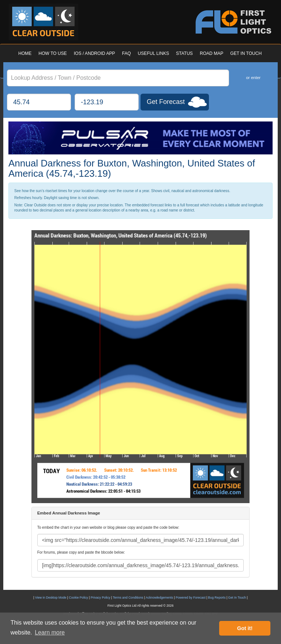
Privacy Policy (101, 598)
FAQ (126, 53)
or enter (253, 78)
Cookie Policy (78, 598)
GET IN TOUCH (246, 53)
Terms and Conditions (128, 598)
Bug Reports (217, 598)
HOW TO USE (53, 53)
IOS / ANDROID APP (95, 53)
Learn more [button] (50, 632)
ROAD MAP (211, 53)
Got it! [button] (245, 628)
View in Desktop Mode (51, 598)
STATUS (184, 53)
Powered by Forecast (191, 598)
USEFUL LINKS (153, 53)
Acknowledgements (159, 598)
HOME (25, 53)
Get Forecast (166, 102)
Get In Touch (237, 598)
